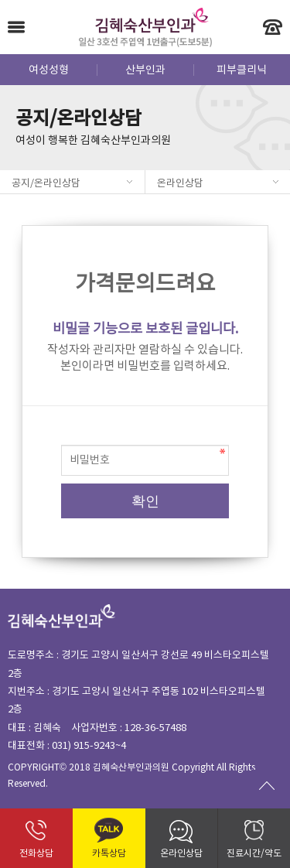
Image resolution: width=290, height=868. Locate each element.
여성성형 (49, 70)
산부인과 (145, 70)
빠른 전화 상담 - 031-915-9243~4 (273, 27)
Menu (16, 27)
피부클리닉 (242, 70)
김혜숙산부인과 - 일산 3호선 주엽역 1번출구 (145, 27)
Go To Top (267, 785)
